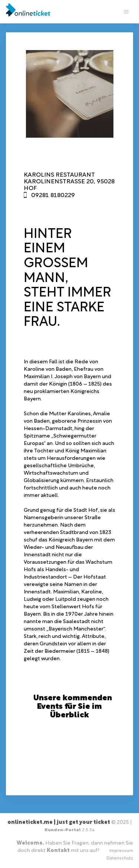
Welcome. (30, 843)
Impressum (121, 851)
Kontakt (58, 851)
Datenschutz (120, 858)
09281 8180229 (53, 196)
